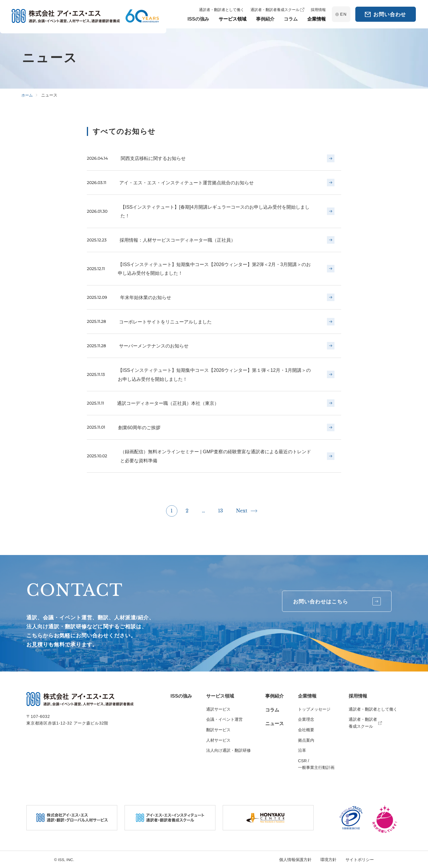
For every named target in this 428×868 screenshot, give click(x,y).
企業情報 (307, 696)
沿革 (302, 750)
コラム (272, 710)
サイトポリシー (360, 860)
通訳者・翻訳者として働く (373, 709)
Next (242, 512)
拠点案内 (306, 740)
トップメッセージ (314, 709)
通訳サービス (218, 709)
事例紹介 (275, 696)
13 (221, 512)
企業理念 (306, 719)
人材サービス (218, 740)
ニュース (275, 723)
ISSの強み (181, 696)
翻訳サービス (218, 730)
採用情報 (358, 696)
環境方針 (328, 860)
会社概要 (306, 730)
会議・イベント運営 (224, 719)
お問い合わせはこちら (336, 601)
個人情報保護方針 (295, 860)
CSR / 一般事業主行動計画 (316, 764)
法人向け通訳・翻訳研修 (228, 750)
